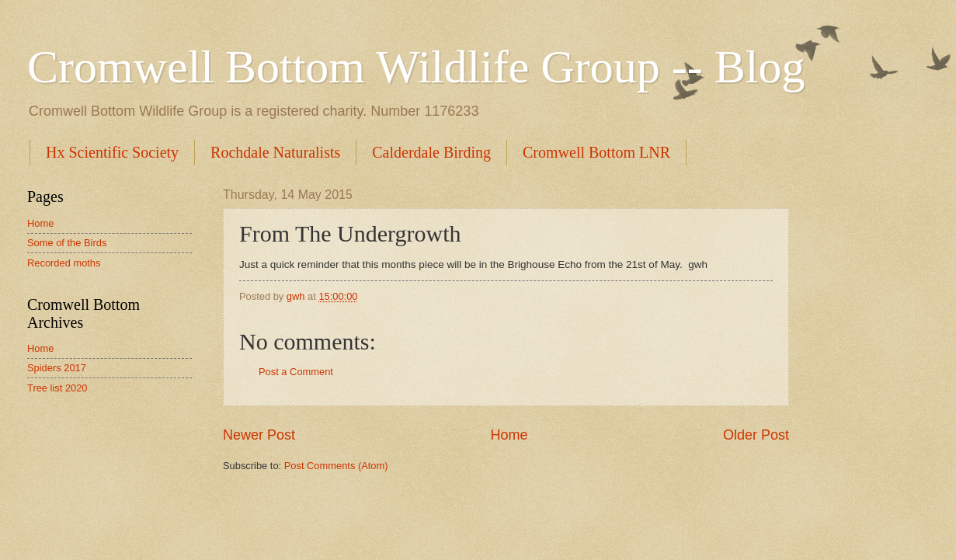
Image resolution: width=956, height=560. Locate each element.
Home (509, 435)
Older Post (756, 435)
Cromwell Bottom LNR (596, 152)
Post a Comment (296, 372)
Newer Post (259, 435)
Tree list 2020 (57, 388)
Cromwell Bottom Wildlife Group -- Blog (416, 67)
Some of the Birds (67, 243)
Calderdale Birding (431, 152)
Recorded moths (64, 263)
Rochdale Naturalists (275, 152)
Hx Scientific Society (112, 152)
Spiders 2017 (57, 368)
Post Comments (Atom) (336, 466)
